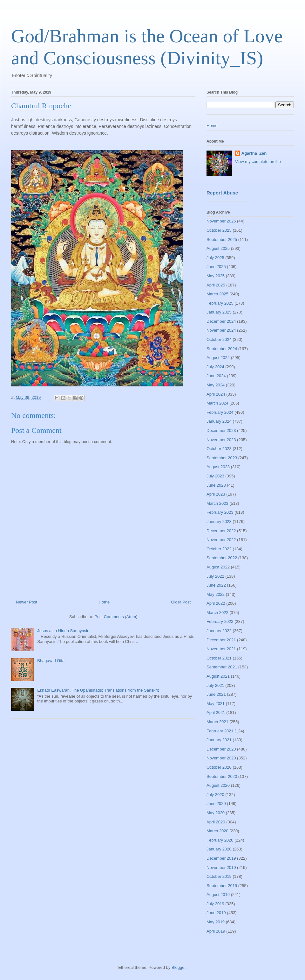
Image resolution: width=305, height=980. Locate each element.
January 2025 (219, 312)
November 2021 (221, 649)
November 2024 (221, 330)
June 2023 (216, 485)
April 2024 (216, 394)
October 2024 (219, 339)
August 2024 (218, 358)
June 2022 (216, 585)
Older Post (181, 602)
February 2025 (220, 303)
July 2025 (215, 258)
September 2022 (222, 558)
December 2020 (221, 749)
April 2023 (216, 494)
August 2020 (218, 785)
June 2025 (216, 267)
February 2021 (220, 731)
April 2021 (216, 712)
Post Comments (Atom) (116, 617)
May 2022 (216, 594)
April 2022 (216, 603)
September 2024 (222, 349)
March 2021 (217, 722)
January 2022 (219, 631)
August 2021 (218, 676)
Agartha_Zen (254, 153)
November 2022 (221, 540)
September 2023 (222, 458)
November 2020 (221, 758)
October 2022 (219, 549)
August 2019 (218, 895)
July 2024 (215, 367)
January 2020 (219, 849)
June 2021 (216, 694)
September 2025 (222, 240)
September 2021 (222, 667)
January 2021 (219, 740)
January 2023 (219, 522)
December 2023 (221, 430)
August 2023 (218, 467)
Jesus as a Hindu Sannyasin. (64, 631)
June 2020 (216, 804)
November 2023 (221, 440)
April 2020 (216, 822)
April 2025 (216, 285)
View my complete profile (258, 162)
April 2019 (216, 931)
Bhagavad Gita (51, 661)
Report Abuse (222, 193)
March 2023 (217, 503)
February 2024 (220, 412)
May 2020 (216, 813)
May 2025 (216, 276)
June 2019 (216, 913)
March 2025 (217, 294)
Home (104, 602)
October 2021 (219, 658)
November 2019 (221, 867)
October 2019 (219, 876)
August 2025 (218, 248)
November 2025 (221, 221)
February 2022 (220, 621)
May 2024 (216, 385)
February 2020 (220, 840)
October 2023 (219, 449)
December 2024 (221, 321)
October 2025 (219, 230)
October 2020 (219, 767)
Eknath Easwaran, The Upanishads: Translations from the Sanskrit (98, 690)
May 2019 (216, 922)
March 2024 (217, 403)
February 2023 (220, 512)
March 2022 (217, 613)
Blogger (179, 967)
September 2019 (222, 886)
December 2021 (221, 640)
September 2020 (222, 776)
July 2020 (215, 795)
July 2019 (215, 904)
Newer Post (27, 602)
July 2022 (215, 576)
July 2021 (215, 685)
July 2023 (215, 476)
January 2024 (219, 421)
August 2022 (218, 567)
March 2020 (217, 831)
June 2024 (216, 376)
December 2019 (221, 858)
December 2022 (221, 531)
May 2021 (216, 704)
